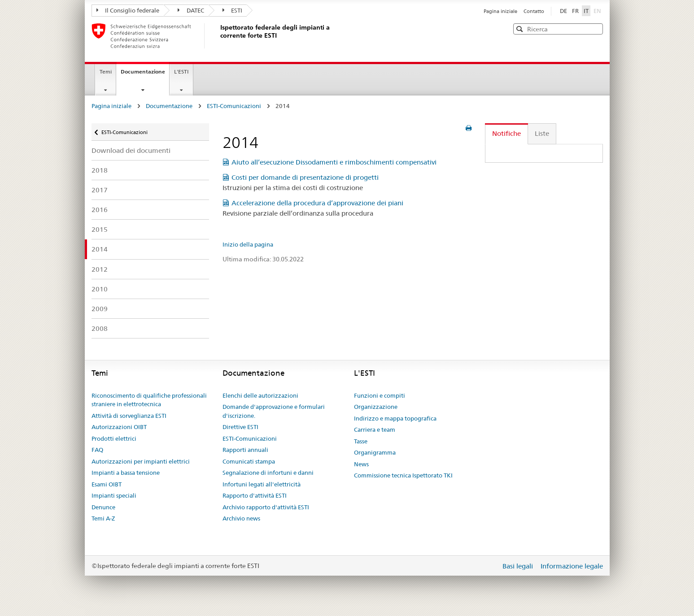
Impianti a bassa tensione (126, 473)
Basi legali (519, 566)
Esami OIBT (107, 484)
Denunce (103, 507)
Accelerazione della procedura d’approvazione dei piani (317, 203)
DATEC (191, 10)
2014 (100, 249)
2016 (100, 210)
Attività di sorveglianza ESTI (129, 416)
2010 (100, 289)
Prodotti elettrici (114, 438)
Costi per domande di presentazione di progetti (305, 177)
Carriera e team (375, 429)
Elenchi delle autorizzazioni (260, 395)
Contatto (534, 11)
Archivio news (241, 518)
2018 (100, 170)
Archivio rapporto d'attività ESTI (266, 507)
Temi (106, 72)
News (361, 464)
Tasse (361, 441)
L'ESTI (181, 72)
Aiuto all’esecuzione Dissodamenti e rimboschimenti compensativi (334, 162)
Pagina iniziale (501, 11)
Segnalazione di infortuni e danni (268, 473)
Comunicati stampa (249, 461)
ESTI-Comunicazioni (234, 106)
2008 (100, 328)
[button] (595, 28)
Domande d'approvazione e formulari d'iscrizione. (274, 411)
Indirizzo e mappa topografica (395, 418)
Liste (542, 133)
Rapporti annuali (245, 450)
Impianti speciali (114, 495)
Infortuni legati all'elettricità (262, 484)
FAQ (97, 450)
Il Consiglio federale (128, 10)
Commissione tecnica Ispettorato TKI (403, 475)
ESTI (233, 10)
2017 (100, 190)
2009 (100, 309)
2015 (100, 229)
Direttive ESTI (240, 427)
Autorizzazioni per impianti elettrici (141, 461)
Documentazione (145, 74)
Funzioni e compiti (380, 395)
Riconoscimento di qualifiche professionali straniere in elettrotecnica (149, 400)
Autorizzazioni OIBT (119, 427)
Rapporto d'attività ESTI (255, 495)
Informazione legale (572, 566)
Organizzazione (376, 407)
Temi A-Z (103, 518)
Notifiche (506, 133)
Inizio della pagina (248, 244)
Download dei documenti (131, 150)
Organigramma (375, 452)
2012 (100, 269)
